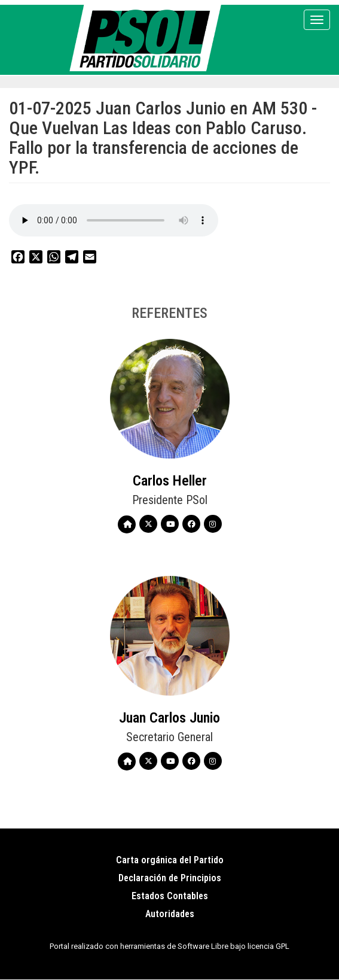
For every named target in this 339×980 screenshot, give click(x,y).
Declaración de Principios (170, 878)
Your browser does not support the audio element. (114, 220)
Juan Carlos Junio (169, 718)
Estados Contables (170, 896)
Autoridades (170, 914)
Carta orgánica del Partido (170, 860)
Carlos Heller (170, 481)
